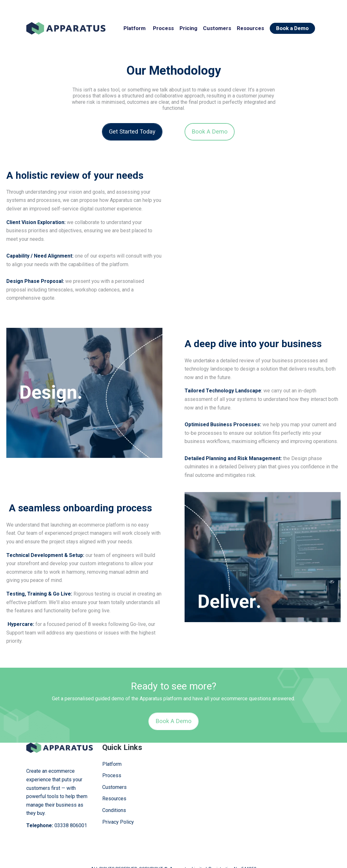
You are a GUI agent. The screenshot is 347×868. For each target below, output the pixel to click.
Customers (217, 28)
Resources (250, 28)
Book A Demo (210, 131)
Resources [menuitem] (114, 786)
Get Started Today (132, 131)
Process (163, 28)
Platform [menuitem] (112, 751)
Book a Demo (292, 28)
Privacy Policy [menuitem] (118, 809)
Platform (135, 28)
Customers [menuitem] (114, 774)
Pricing (188, 28)
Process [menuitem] (112, 763)
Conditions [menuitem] (114, 798)
